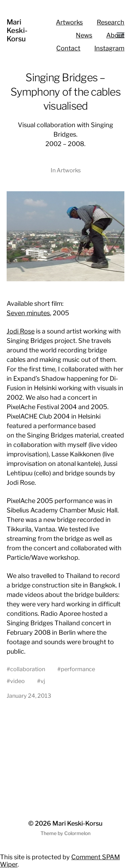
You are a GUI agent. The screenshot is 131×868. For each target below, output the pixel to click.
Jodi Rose (21, 331)
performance (78, 669)
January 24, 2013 (29, 696)
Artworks (69, 22)
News (84, 35)
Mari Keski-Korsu (17, 30)
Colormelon (77, 833)
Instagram (109, 48)
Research (111, 22)
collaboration (28, 669)
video (17, 681)
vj (43, 681)
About (115, 35)
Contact (68, 48)
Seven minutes (28, 313)
